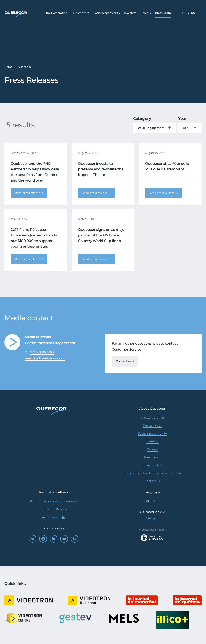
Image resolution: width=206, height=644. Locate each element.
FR (184, 13)
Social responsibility (152, 433)
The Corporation (152, 417)
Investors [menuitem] (130, 13)
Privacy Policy (152, 465)
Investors (152, 441)
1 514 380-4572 (42, 352)
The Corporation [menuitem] (56, 13)
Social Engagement (150, 128)
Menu (194, 13)
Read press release (28, 193)
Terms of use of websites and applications (152, 473)
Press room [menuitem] (163, 13)
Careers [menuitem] (146, 13)
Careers (152, 449)
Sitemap (151, 518)
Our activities (152, 425)
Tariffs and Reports (54, 509)
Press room (152, 457)
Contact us (124, 361)
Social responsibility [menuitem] (107, 13)
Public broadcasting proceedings (54, 501)
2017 (185, 128)
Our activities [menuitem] (80, 13)
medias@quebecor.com (45, 358)
